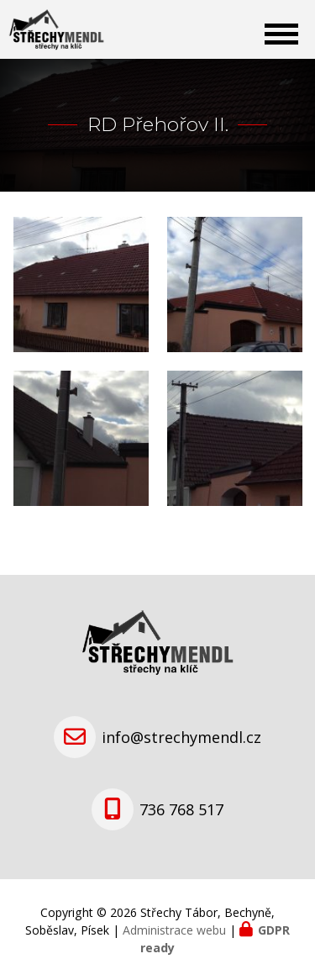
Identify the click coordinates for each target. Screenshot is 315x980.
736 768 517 (181, 809)
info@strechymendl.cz (181, 737)
